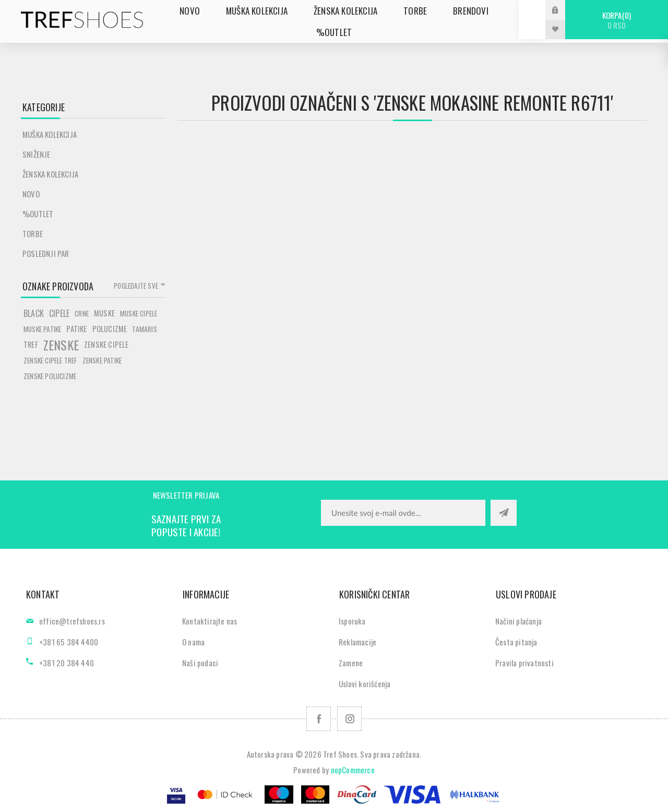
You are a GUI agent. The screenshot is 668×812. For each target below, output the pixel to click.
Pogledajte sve (136, 286)
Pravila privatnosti (524, 663)
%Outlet (38, 214)
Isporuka (352, 621)
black (34, 313)
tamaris (144, 329)
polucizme (110, 329)
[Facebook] (319, 719)
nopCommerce (353, 770)
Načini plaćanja (518, 621)
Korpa (617, 20)
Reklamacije (357, 642)
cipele (59, 313)
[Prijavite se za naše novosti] (403, 513)
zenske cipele (106, 344)
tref (31, 344)
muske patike (42, 329)
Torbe (33, 233)
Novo (31, 194)
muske (104, 313)
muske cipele (139, 313)
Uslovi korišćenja (365, 684)
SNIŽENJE (37, 154)
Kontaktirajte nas (210, 621)
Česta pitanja (516, 642)
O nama (193, 642)
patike (76, 329)
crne (82, 313)
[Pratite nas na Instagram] (349, 719)
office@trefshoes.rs (72, 621)
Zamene (351, 663)
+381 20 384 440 (67, 663)
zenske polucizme (50, 376)
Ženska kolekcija (50, 174)
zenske (61, 345)
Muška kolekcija (50, 134)
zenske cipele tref (50, 360)
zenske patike (102, 360)
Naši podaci (200, 663)
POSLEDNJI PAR (46, 253)
